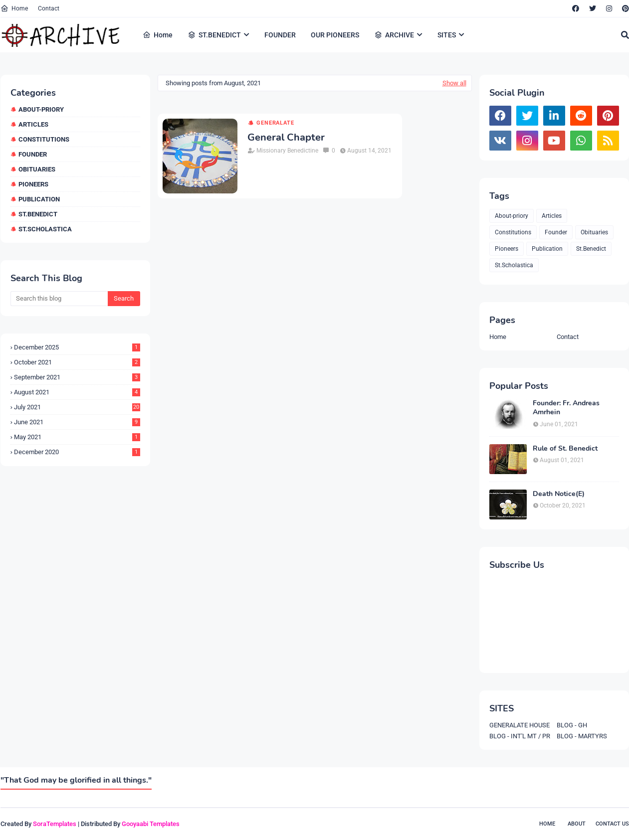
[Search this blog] (59, 299)
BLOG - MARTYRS (582, 736)
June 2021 (77, 422)
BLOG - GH (572, 725)
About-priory (41, 109)
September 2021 (77, 377)
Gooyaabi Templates (151, 824)
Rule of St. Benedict (565, 449)
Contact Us (612, 824)
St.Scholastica (45, 229)
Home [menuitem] (158, 35)
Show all (454, 83)
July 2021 (77, 407)
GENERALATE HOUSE (520, 725)
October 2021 (77, 362)
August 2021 (77, 392)
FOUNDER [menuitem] (280, 35)
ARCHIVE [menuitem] (394, 35)
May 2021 (77, 437)
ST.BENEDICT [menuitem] (214, 35)
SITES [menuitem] (447, 35)
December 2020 (77, 452)
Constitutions (44, 139)
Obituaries (37, 169)
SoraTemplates (55, 824)
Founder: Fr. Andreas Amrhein (566, 408)
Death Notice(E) (559, 494)
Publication (39, 199)
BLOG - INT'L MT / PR (520, 736)
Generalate (275, 123)
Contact (49, 8)
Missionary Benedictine (287, 151)
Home (14, 8)
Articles (33, 124)
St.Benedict (38, 214)
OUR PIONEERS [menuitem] (335, 35)
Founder (33, 154)
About (577, 824)
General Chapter (286, 138)
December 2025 (77, 347)
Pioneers (33, 184)
